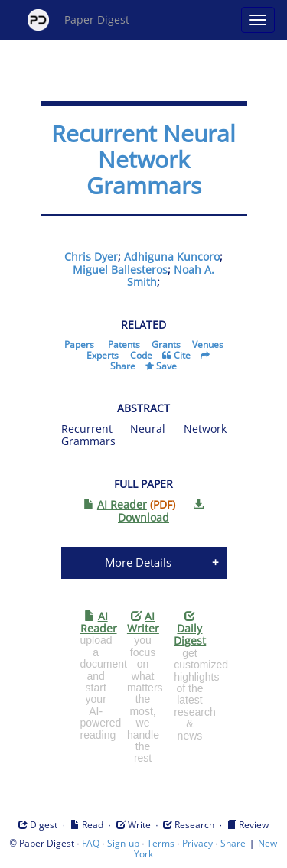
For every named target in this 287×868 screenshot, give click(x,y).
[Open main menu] (258, 20)
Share (123, 366)
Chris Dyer (91, 257)
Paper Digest (78, 20)
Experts (103, 355)
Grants (166, 345)
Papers (79, 345)
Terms (161, 843)
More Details (138, 562)
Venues (208, 345)
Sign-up (123, 843)
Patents (124, 345)
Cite (182, 355)
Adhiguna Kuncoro (172, 257)
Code (141, 355)
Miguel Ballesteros (120, 270)
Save (166, 366)
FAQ (91, 843)
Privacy (197, 843)
